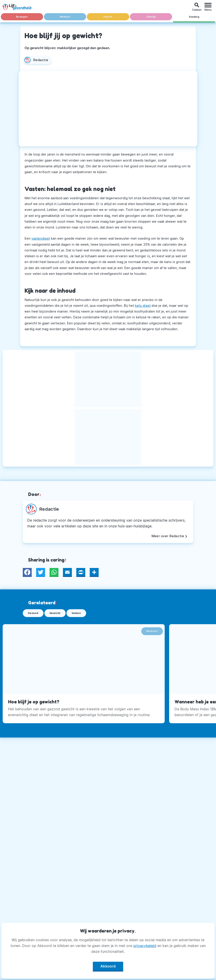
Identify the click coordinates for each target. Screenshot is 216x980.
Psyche (108, 17)
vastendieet (41, 238)
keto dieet (143, 306)
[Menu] (208, 7)
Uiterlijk (151, 17)
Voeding (194, 17)
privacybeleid (145, 946)
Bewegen (22, 17)
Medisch (65, 17)
